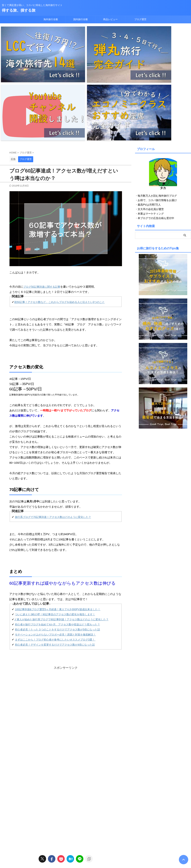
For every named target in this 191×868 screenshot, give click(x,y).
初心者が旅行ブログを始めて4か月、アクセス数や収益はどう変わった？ (60, 541)
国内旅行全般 (81, 19)
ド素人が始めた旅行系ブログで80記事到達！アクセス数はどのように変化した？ (65, 536)
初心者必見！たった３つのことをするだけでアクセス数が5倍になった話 (60, 546)
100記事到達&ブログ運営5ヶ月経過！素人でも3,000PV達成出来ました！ (61, 526)
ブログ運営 (140, 19)
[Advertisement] (66, 612)
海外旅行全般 (51, 19)
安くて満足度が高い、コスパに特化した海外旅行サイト (95, 850)
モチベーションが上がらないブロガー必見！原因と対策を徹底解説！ (58, 551)
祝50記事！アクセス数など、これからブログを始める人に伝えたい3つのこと (63, 218)
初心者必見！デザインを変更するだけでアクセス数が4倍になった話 (58, 561)
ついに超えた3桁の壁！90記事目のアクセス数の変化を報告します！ (58, 531)
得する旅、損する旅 (19, 10)
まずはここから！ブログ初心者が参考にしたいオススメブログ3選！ (58, 556)
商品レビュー (110, 19)
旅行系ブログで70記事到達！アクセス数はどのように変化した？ (56, 433)
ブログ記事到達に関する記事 (43, 203)
